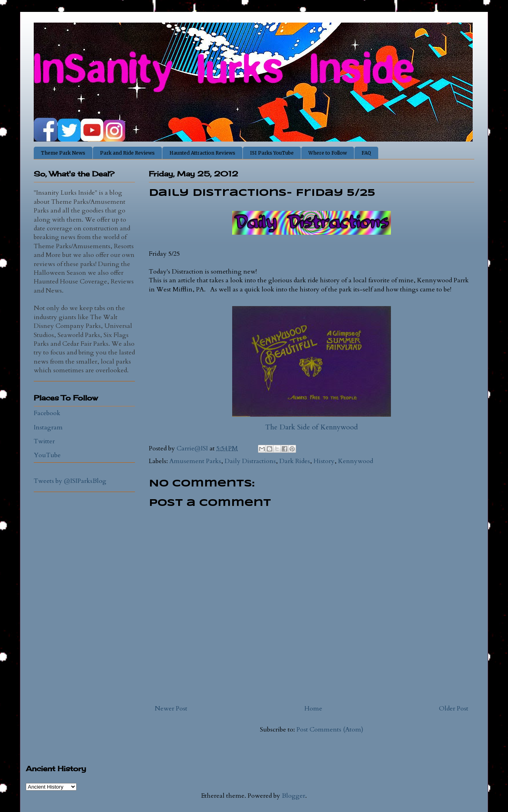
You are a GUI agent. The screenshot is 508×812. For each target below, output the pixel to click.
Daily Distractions (250, 461)
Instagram (48, 427)
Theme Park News (63, 153)
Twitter (44, 441)
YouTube (47, 455)
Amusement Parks (195, 461)
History (324, 461)
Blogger (293, 796)
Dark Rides (295, 461)
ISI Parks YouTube (272, 153)
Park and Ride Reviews (127, 153)
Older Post (454, 709)
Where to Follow (328, 153)
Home (313, 709)
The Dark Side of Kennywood (312, 427)
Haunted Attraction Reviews (202, 153)
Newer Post (171, 709)
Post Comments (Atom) (330, 730)
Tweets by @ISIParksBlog (70, 481)
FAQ (366, 153)
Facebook (47, 413)
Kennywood (356, 461)
